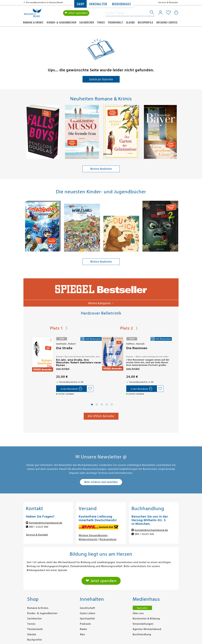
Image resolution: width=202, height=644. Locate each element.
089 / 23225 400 (39, 527)
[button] (92, 404)
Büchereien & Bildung (146, 619)
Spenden (142, 608)
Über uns (138, 613)
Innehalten (98, 4)
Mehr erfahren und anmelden (101, 482)
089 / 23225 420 (144, 534)
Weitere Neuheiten (101, 169)
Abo (82, 634)
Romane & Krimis (33, 23)
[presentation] (25, 133)
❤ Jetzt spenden (76, 13)
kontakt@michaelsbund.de (46, 523)
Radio (84, 629)
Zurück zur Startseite (101, 79)
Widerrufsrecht (88, 539)
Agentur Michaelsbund (147, 629)
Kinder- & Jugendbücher (62, 23)
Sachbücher (87, 23)
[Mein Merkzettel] (168, 13)
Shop (80, 4)
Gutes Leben (88, 613)
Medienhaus (121, 4)
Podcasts (85, 624)
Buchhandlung (142, 634)
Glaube (130, 23)
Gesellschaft (87, 608)
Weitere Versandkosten (93, 535)
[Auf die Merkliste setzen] (90, 389)
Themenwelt (115, 23)
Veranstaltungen (143, 624)
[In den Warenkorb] (71, 389)
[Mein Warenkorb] (176, 12)
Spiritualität (87, 619)
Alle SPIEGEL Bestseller (101, 416)
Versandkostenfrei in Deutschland (44, 2)
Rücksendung (108, 539)
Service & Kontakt (168, 2)
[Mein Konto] (160, 12)
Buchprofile (145, 23)
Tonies (101, 23)
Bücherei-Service (167, 23)
